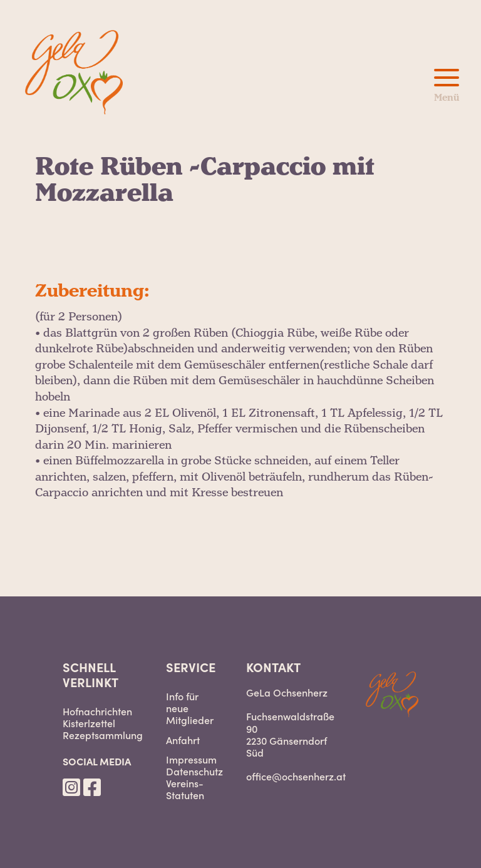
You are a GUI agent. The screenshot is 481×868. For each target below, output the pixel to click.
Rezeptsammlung (103, 735)
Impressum (191, 759)
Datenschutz (194, 771)
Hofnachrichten (97, 711)
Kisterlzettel (89, 723)
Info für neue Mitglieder (190, 708)
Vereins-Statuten (185, 789)
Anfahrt (183, 740)
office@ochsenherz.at (296, 776)
